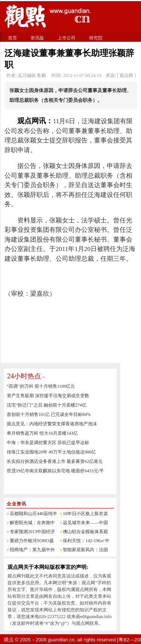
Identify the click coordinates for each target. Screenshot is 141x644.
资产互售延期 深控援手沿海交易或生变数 (48, 396)
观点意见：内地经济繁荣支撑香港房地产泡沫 (52, 424)
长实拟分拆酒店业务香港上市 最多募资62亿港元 (55, 461)
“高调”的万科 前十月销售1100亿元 (41, 386)
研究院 (96, 38)
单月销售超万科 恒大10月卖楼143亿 (42, 433)
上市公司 (67, 38)
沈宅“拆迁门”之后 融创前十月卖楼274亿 (47, 405)
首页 (12, 38)
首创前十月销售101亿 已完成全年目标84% (49, 414)
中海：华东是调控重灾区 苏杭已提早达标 (48, 443)
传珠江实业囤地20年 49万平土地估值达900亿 (51, 452)
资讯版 (37, 38)
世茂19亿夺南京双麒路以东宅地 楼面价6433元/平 (55, 471)
